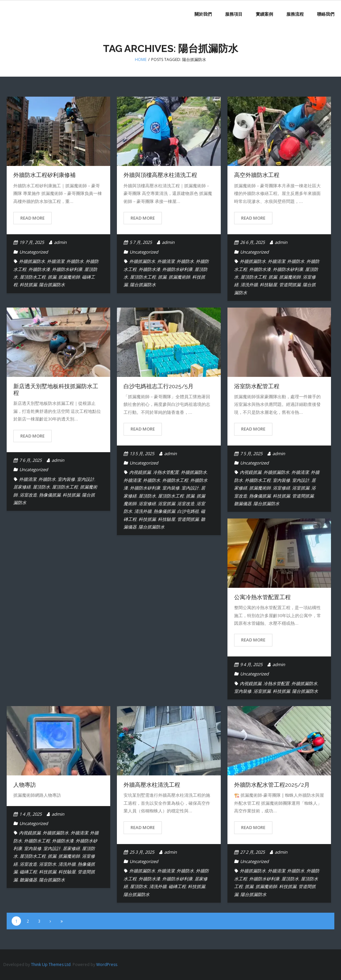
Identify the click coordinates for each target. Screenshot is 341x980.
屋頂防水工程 (33, 277)
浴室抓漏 (167, 503)
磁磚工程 (28, 872)
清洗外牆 (249, 285)
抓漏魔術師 (69, 277)
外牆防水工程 (175, 480)
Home (141, 59)
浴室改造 (28, 495)
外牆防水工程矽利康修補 (44, 175)
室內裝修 (66, 479)
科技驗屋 (268, 285)
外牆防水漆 (39, 269)
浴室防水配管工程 (257, 386)
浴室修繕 (147, 503)
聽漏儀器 (243, 503)
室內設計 (86, 479)
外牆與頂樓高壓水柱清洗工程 (160, 175)
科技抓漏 (28, 285)
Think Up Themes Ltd (51, 965)
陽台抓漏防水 (52, 285)
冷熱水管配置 (166, 472)
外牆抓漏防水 (32, 261)
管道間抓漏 (290, 285)
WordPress (107, 965)
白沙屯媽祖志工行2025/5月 (159, 386)
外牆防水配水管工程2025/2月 (272, 785)
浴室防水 (48, 864)
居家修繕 (22, 487)
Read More (32, 218)
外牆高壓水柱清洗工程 (152, 785)
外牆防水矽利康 (67, 269)
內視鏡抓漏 (140, 472)
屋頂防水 (41, 487)
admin (60, 242)
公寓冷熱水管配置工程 (262, 597)
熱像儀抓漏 (50, 495)
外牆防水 (75, 261)
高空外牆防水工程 (257, 175)
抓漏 (52, 277)
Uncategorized (34, 252)
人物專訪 (25, 785)
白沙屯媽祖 (188, 511)
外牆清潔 (56, 261)
